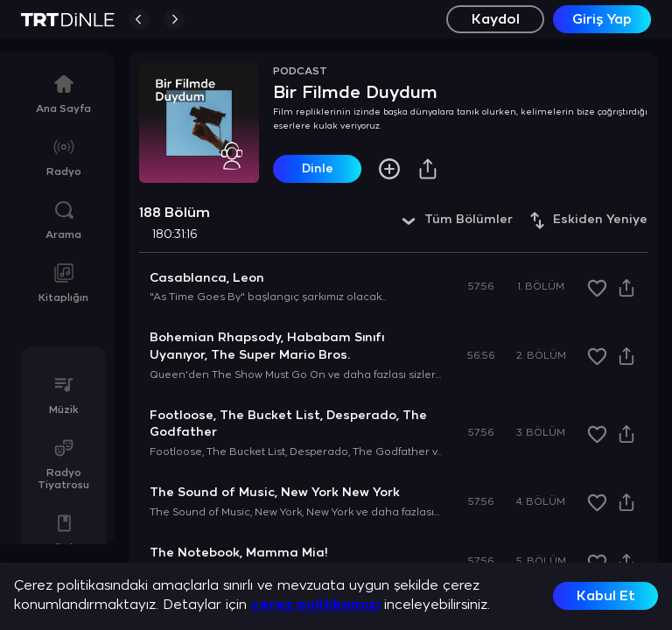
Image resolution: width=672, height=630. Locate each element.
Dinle (318, 169)
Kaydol (496, 20)
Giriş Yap (602, 20)
